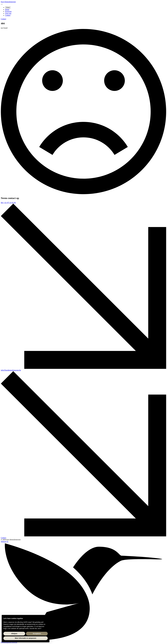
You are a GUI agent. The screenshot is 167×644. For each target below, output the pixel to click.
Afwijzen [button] (14, 634)
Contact (8, 15)
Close (8, 8)
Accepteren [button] (37, 634)
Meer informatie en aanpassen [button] (26, 638)
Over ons (8, 13)
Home (7, 10)
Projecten (8, 11)
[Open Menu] (2, 4)
